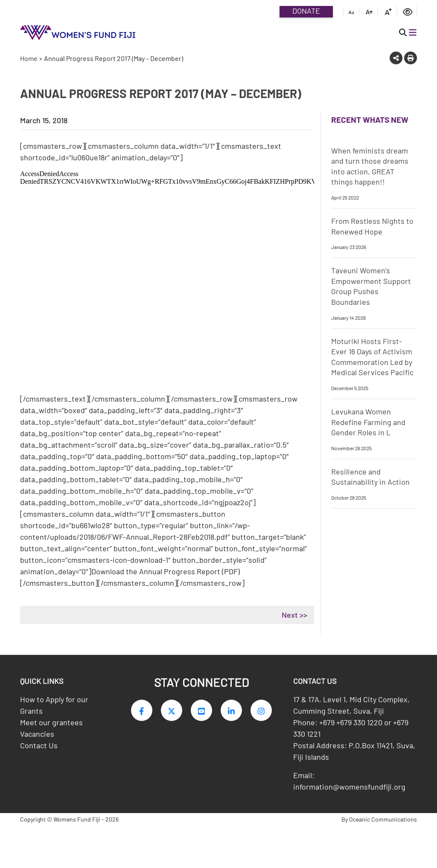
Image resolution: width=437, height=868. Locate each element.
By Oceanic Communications (379, 821)
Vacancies (37, 736)
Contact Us (39, 747)
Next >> (294, 615)
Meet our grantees (51, 724)
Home (29, 58)
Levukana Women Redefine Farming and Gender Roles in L (368, 422)
